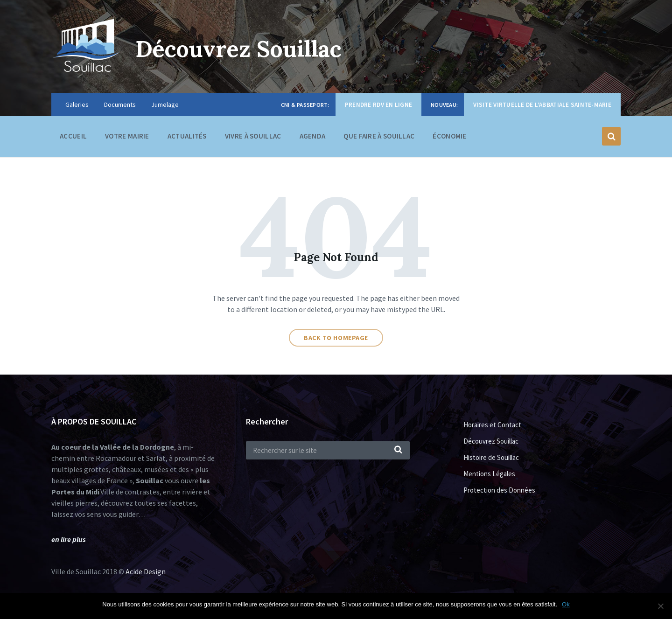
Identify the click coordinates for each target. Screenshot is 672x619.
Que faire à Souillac (379, 138)
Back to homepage (336, 338)
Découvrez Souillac (238, 49)
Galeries (77, 104)
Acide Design (146, 571)
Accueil (73, 136)
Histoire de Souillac (491, 457)
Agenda (313, 136)
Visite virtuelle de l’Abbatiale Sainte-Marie (542, 105)
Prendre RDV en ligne (378, 105)
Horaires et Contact (492, 425)
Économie (449, 138)
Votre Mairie (127, 138)
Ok (566, 604)
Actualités (187, 136)
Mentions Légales (489, 474)
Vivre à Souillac (253, 138)
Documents (120, 104)
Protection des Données (499, 490)
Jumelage (165, 104)
